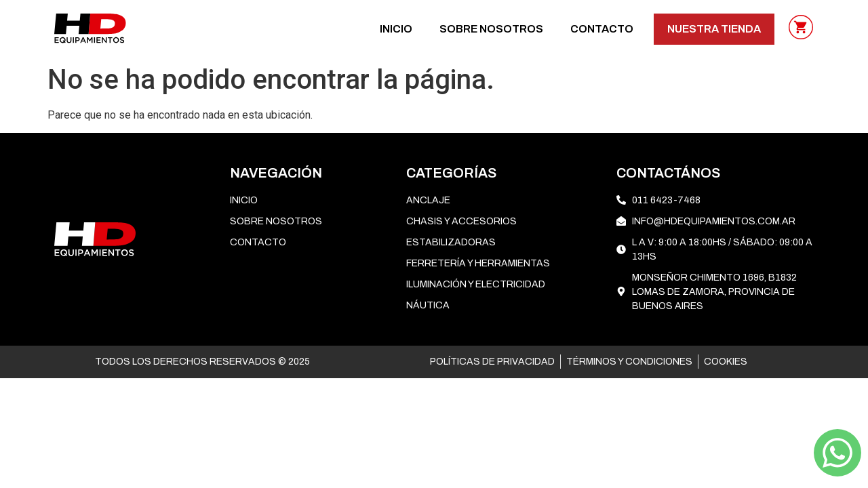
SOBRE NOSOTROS (491, 29)
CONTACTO (602, 29)
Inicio (396, 29)
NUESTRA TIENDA (714, 29)
